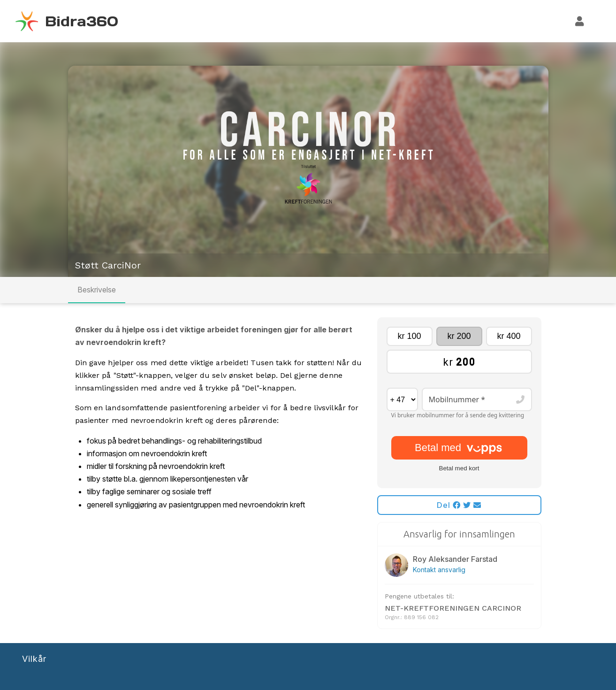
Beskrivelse (97, 290)
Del (459, 505)
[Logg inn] (580, 21)
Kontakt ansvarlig (439, 570)
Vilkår (34, 659)
